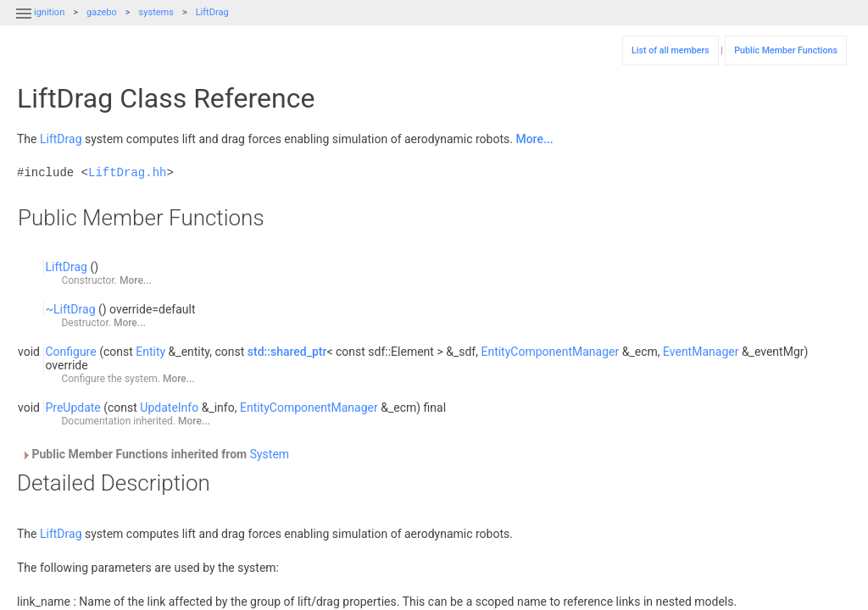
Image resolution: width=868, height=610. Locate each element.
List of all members (670, 50)
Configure (70, 352)
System (270, 454)
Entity (150, 352)
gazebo (102, 12)
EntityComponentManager (550, 352)
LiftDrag (212, 12)
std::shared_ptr (287, 352)
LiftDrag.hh (127, 172)
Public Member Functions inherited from (155, 454)
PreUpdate (72, 408)
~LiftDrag (70, 309)
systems (156, 12)
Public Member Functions (786, 50)
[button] (24, 24)
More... (534, 139)
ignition (49, 12)
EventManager (701, 352)
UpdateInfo (169, 408)
